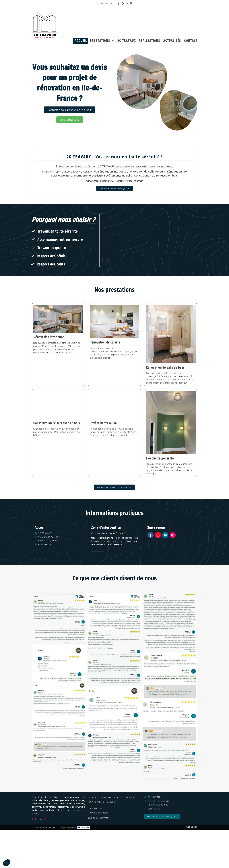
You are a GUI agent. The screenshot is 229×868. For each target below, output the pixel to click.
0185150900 (45, 545)
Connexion (192, 827)
